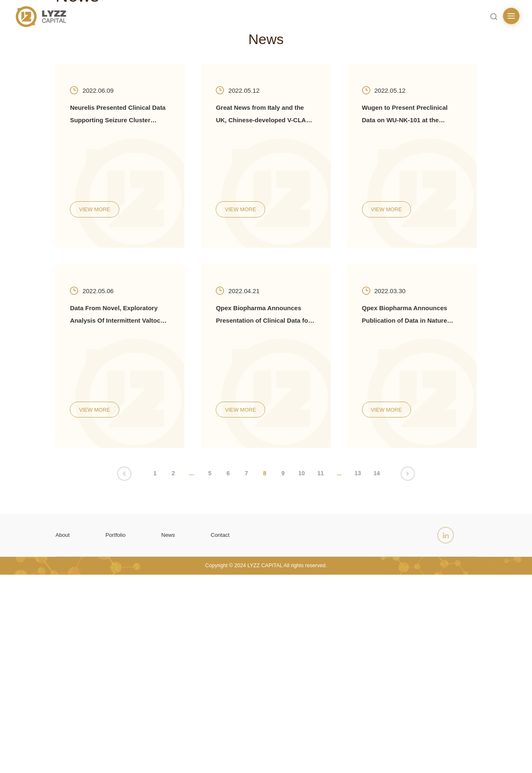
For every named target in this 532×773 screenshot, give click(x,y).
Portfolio (121, 729)
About (64, 729)
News (177, 729)
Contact (233, 729)
